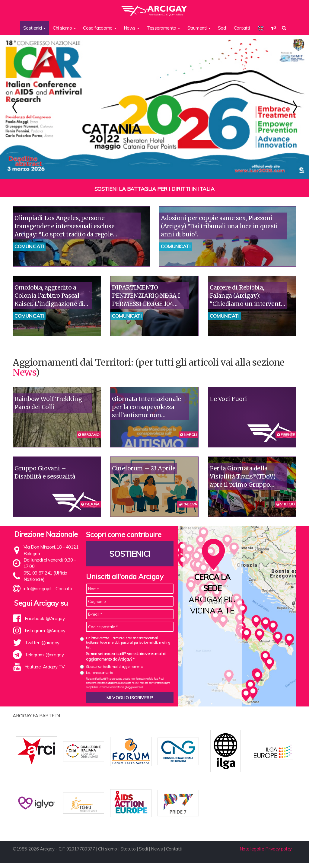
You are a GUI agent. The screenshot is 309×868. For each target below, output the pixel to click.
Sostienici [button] (35, 28)
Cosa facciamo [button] (100, 28)
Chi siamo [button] (64, 28)
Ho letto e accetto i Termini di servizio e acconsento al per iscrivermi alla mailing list (128, 643)
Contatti (242, 28)
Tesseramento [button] (163, 28)
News (24, 372)
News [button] (132, 28)
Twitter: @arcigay (42, 643)
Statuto (128, 854)
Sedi (222, 28)
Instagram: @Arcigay (45, 631)
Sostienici (130, 554)
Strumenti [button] (199, 28)
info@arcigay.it (38, 589)
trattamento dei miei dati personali (110, 642)
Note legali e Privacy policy (266, 854)
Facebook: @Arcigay (45, 618)
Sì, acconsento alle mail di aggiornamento (115, 667)
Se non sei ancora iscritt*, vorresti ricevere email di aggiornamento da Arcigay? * (126, 656)
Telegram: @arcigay (44, 655)
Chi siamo (108, 854)
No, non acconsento (99, 673)
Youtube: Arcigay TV (45, 667)
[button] (274, 28)
